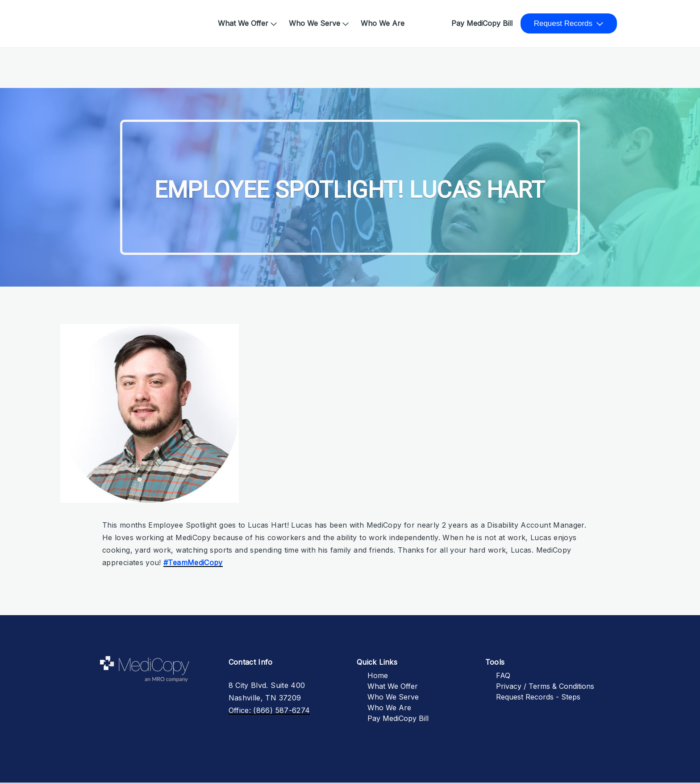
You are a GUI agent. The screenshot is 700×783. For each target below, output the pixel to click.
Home (100, 19)
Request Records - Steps (538, 697)
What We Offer (243, 23)
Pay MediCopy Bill (482, 23)
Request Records (563, 23)
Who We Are (383, 23)
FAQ (503, 675)
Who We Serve (315, 23)
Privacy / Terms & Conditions (545, 686)
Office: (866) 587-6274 (269, 710)
